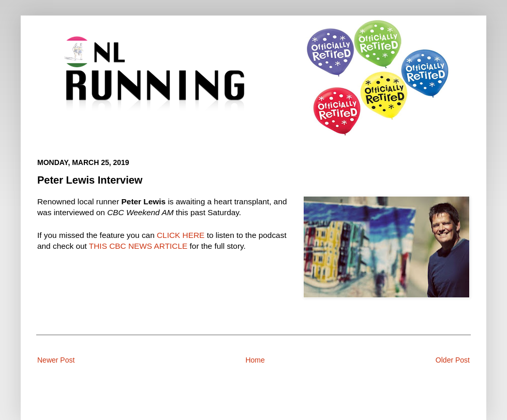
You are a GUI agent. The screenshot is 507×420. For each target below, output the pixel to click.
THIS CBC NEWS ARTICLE (138, 246)
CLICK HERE (181, 235)
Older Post (453, 360)
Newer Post (56, 360)
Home (255, 360)
